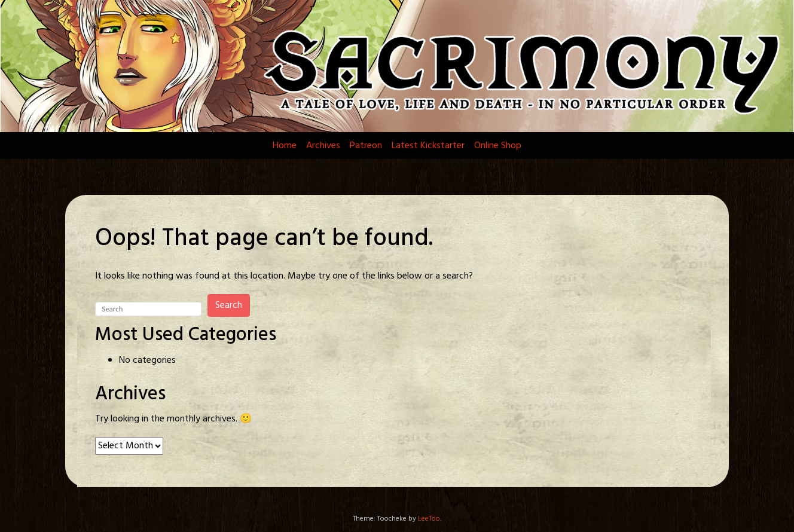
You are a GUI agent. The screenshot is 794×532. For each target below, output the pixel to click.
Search (229, 305)
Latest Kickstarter (428, 146)
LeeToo (429, 519)
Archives (323, 146)
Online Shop (498, 146)
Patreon (366, 146)
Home (285, 146)
